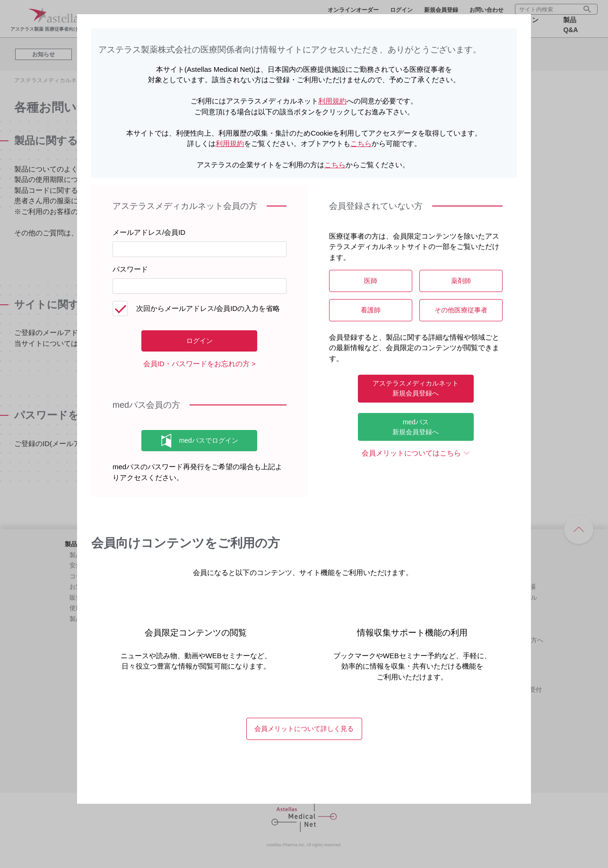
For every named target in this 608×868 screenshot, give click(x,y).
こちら (361, 143)
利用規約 (332, 101)
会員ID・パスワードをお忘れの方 (196, 364)
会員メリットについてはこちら (411, 453)
